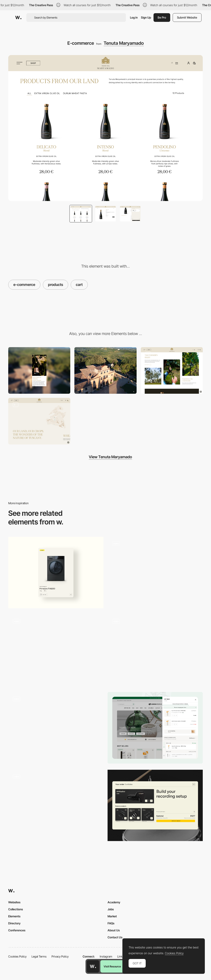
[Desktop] (105, 370)
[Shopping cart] (155, 728)
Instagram (106, 956)
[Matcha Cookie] (155, 650)
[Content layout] (172, 370)
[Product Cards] (155, 573)
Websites (14, 902)
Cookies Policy (17, 956)
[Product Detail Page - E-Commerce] (56, 806)
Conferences (17, 930)
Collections (16, 909)
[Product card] (56, 573)
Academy (114, 902)
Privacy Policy (60, 956)
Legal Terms (39, 956)
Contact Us (115, 937)
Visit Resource (112, 966)
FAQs (111, 923)
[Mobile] (39, 370)
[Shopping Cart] (155, 806)
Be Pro (162, 17)
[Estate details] (39, 421)
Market (112, 916)
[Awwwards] (18, 18)
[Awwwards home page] (93, 966)
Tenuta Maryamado (124, 43)
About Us (114, 930)
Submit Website (187, 17)
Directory (14, 923)
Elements (14, 916)
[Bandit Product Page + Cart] (56, 728)
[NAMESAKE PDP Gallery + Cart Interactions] (56, 650)
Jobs (111, 909)
